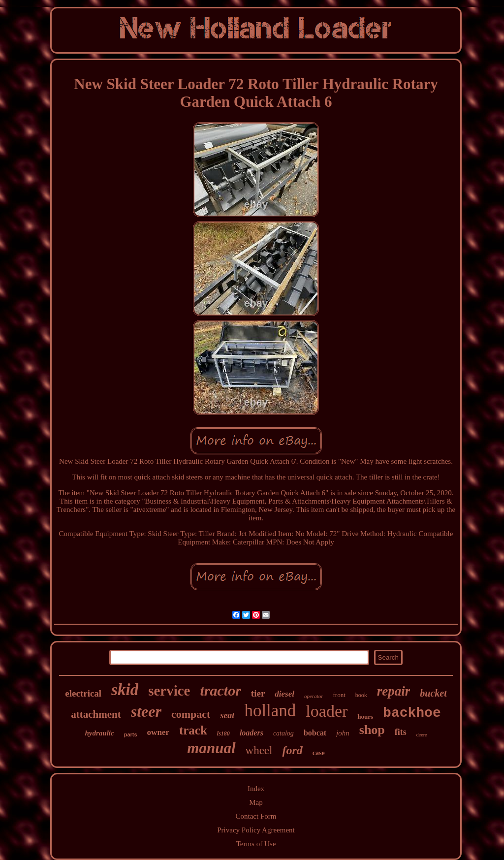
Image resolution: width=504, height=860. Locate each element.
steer (146, 711)
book (361, 695)
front (339, 695)
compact (191, 714)
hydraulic (100, 733)
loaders (252, 733)
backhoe (412, 713)
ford (292, 750)
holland (270, 711)
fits (401, 732)
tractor (221, 690)
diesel (284, 694)
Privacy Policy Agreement (256, 830)
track (193, 730)
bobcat (315, 733)
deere (422, 735)
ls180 (223, 733)
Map (256, 802)
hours (365, 717)
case (319, 753)
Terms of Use (256, 844)
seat (227, 715)
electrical (83, 693)
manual (211, 748)
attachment (96, 714)
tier (258, 693)
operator (314, 696)
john (343, 733)
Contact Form (256, 816)
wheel (259, 750)
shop (372, 730)
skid (125, 690)
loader (327, 711)
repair (394, 691)
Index (256, 789)
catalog (283, 733)
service (169, 691)
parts (131, 734)
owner (158, 732)
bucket (433, 693)
